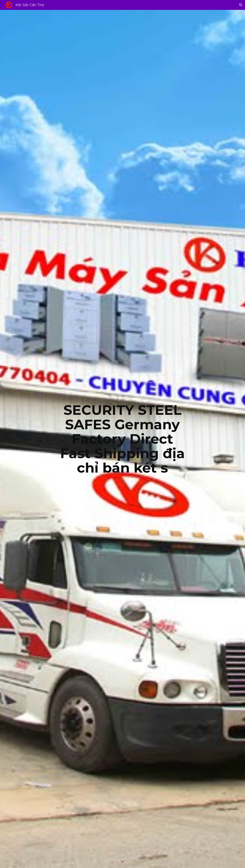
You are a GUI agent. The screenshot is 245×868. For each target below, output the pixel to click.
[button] (241, 5)
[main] (122, 439)
